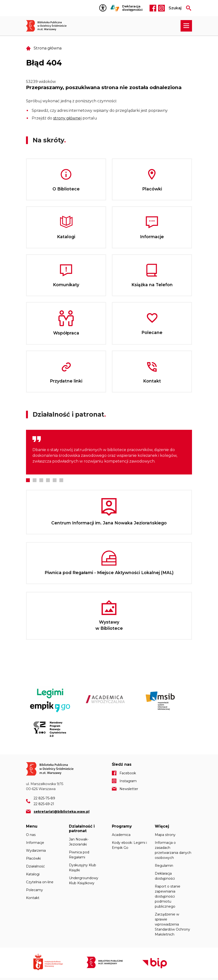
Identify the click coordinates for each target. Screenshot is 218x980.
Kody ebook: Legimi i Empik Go (129, 845)
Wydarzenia (36, 851)
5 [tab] (55, 480)
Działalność (35, 866)
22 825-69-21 (44, 804)
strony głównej (67, 118)
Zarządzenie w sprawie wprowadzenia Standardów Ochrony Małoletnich (172, 924)
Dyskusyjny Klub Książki (83, 868)
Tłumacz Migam (115, 8)
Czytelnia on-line (40, 882)
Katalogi (33, 874)
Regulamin (164, 866)
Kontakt (33, 898)
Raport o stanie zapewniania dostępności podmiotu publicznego (168, 896)
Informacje (35, 843)
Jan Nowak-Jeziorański (79, 842)
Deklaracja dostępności (132, 8)
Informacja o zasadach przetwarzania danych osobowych (173, 850)
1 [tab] (28, 480)
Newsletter (129, 789)
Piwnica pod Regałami (79, 855)
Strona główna (48, 48)
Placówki (33, 858)
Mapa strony (165, 835)
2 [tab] (35, 480)
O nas (31, 835)
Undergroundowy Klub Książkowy (84, 880)
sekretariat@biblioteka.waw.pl (62, 812)
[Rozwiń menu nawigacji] (186, 26)
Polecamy (34, 890)
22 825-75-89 (44, 798)
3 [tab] (41, 480)
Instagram (161, 8)
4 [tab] (48, 480)
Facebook (153, 8)
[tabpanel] (109, 452)
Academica (121, 835)
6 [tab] (61, 480)
